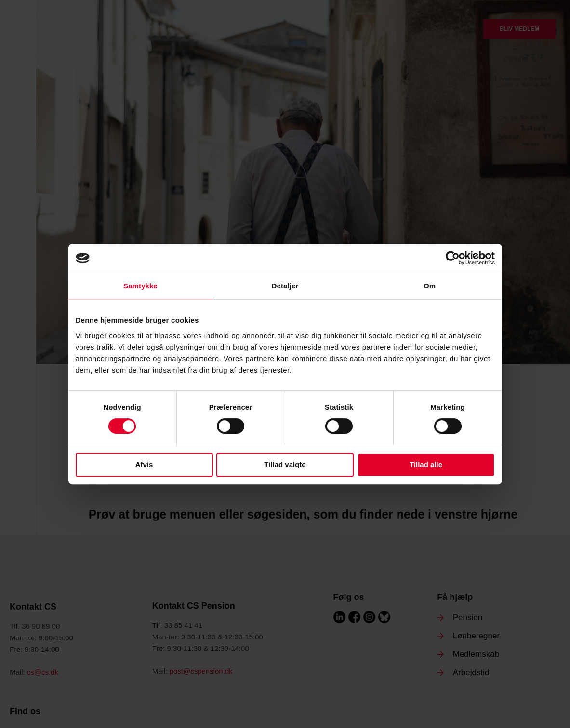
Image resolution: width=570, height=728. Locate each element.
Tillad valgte (285, 464)
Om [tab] (430, 286)
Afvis (144, 464)
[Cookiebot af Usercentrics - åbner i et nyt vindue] (453, 258)
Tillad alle (426, 464)
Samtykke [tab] (140, 286)
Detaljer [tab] (285, 286)
